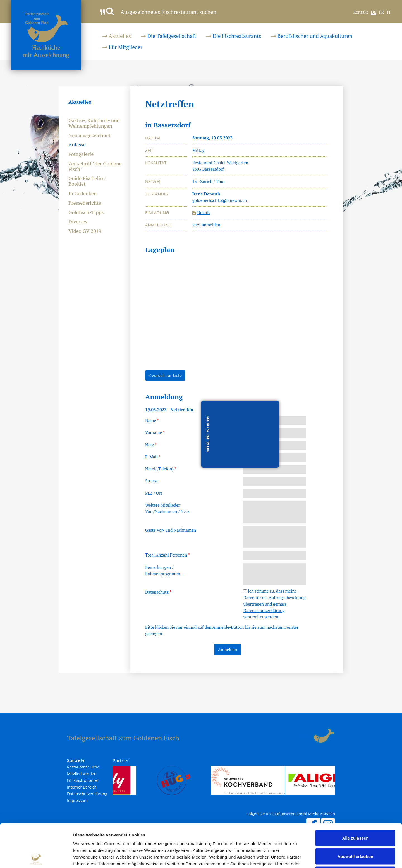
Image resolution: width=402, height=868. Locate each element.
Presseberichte (85, 203)
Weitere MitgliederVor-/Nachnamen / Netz (167, 508)
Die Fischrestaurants (234, 36)
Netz (151, 445)
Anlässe (77, 145)
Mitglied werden (82, 774)
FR (382, 12)
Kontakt (361, 12)
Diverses (78, 222)
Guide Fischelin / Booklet (87, 181)
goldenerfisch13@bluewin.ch (220, 200)
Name (152, 420)
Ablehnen (355, 831)
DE (373, 12)
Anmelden (228, 649)
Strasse (152, 481)
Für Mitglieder (122, 47)
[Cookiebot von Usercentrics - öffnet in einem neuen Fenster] (36, 857)
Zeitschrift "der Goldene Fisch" (95, 166)
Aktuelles (117, 36)
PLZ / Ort (154, 493)
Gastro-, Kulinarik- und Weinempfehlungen (94, 123)
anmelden (306, 736)
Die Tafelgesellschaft (168, 36)
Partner (121, 761)
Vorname (155, 432)
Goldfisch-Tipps (86, 212)
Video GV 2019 (85, 231)
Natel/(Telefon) (161, 469)
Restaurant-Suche (83, 767)
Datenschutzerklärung (264, 610)
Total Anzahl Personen (167, 555)
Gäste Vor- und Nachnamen (171, 530)
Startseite (76, 760)
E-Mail (153, 457)
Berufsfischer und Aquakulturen (312, 36)
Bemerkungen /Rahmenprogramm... (164, 570)
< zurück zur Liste (165, 375)
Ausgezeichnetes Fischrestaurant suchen (158, 12)
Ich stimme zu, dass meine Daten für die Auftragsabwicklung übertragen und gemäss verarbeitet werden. (274, 604)
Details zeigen (297, 857)
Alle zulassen (355, 795)
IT (389, 12)
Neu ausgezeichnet (89, 136)
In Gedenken (82, 194)
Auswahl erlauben (355, 813)
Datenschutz (158, 592)
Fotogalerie (81, 154)
